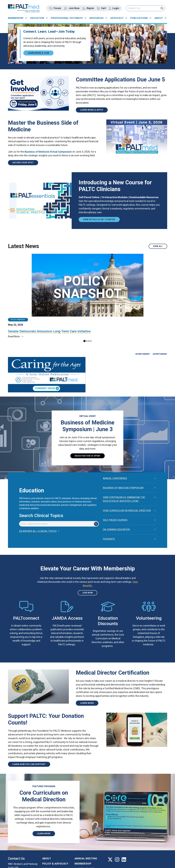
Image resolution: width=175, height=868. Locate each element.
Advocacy (117, 18)
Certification (84, 835)
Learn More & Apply (92, 110)
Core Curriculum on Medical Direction (127, 471)
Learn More (44, 794)
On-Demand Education (116, 490)
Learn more (87, 664)
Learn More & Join (38, 53)
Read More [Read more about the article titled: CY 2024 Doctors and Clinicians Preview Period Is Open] (136, 302)
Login (116, 8)
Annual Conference (115, 439)
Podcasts (109, 500)
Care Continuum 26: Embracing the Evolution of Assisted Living (124, 460)
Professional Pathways (67, 18)
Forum (57, 8)
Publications (139, 18)
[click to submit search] (162, 8)
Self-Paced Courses (115, 481)
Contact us (19, 843)
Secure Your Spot (23, 163)
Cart (103, 8)
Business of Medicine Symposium (123, 449)
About (159, 18)
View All (158, 246)
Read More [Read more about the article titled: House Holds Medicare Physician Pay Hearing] (55, 298)
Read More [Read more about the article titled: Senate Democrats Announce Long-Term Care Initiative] (14, 302)
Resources (97, 18)
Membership (16, 18)
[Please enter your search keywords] (146, 8)
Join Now (74, 8)
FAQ (45, 835)
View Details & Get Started (99, 219)
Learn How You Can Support (29, 725)
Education (37, 18)
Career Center (85, 830)
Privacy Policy (45, 863)
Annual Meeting (86, 819)
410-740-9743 (16, 836)
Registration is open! (87, 417)
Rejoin (90, 8)
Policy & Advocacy (55, 824)
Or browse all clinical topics (38, 492)
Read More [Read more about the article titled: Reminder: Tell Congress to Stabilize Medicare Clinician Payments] (96, 302)
